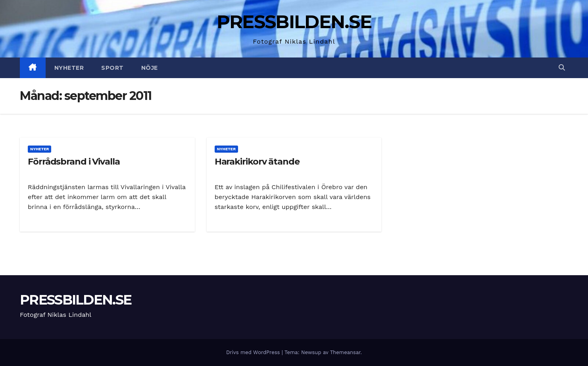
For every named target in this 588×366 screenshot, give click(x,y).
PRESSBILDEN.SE (294, 22)
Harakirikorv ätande (257, 162)
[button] (562, 68)
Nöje (150, 68)
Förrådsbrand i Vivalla (74, 162)
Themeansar (345, 352)
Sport (112, 68)
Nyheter (69, 68)
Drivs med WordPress (254, 352)
